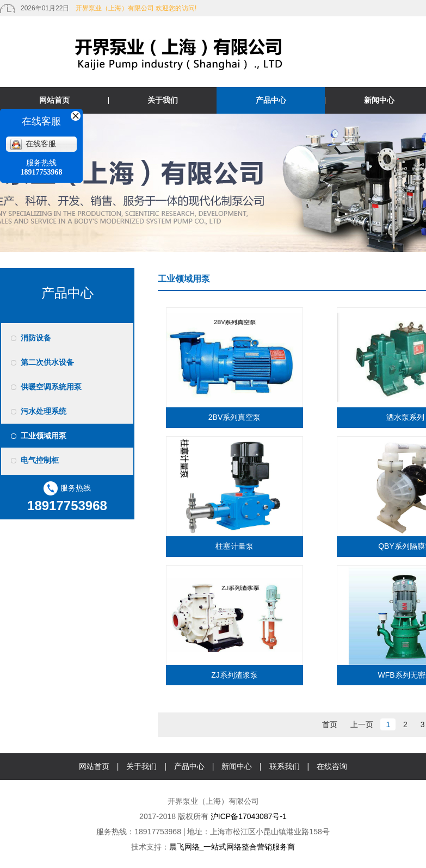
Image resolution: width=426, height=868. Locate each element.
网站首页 (54, 100)
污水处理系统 (44, 411)
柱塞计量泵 (234, 546)
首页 (330, 724)
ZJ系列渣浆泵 (234, 675)
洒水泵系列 (405, 417)
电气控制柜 (40, 460)
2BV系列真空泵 (234, 417)
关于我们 (163, 100)
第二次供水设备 (47, 362)
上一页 (362, 724)
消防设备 (36, 338)
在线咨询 (332, 766)
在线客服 (33, 144)
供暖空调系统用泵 (51, 387)
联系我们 (285, 766)
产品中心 (271, 100)
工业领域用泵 (44, 436)
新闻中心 (237, 766)
